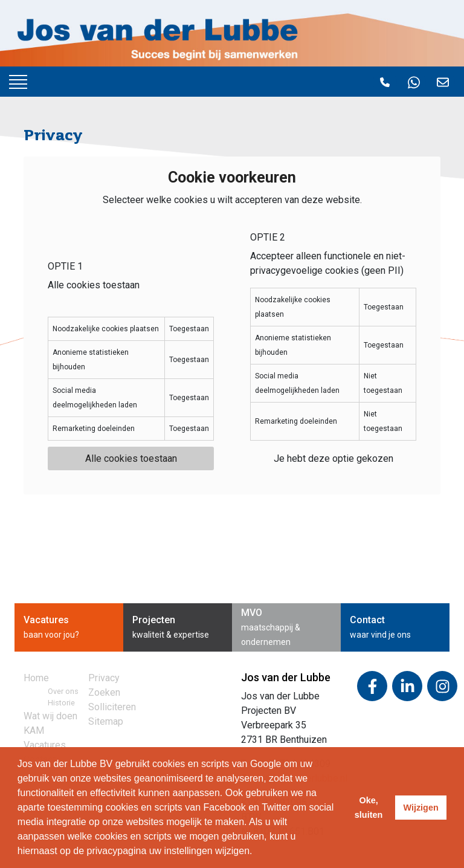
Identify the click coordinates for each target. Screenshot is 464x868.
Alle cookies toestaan (131, 458)
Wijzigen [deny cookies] (420, 808)
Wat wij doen (50, 716)
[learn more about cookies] (257, 852)
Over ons (63, 691)
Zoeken (104, 692)
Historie (61, 703)
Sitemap (106, 721)
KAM (34, 730)
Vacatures (45, 745)
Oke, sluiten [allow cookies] (369, 808)
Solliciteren (112, 707)
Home (36, 678)
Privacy (104, 678)
